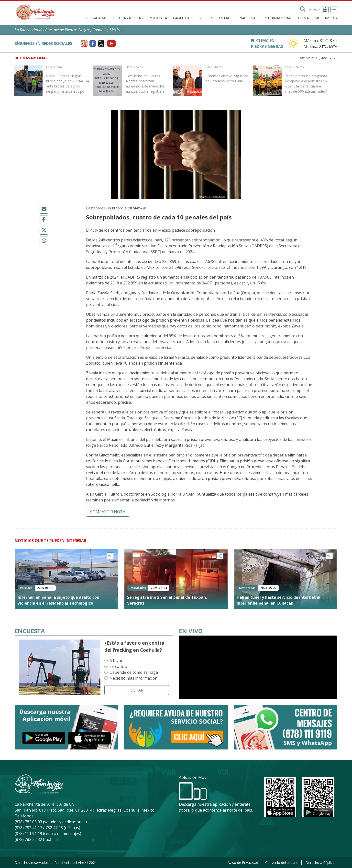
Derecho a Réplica (320, 863)
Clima (303, 18)
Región (206, 18)
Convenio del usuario (282, 863)
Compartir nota (108, 512)
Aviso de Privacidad (243, 863)
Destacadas (96, 18)
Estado (226, 18)
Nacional (248, 18)
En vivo (319, 10)
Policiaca (158, 18)
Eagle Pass (183, 18)
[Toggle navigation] (334, 10)
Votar (137, 690)
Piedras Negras (128, 18)
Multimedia (326, 18)
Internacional (278, 18)
